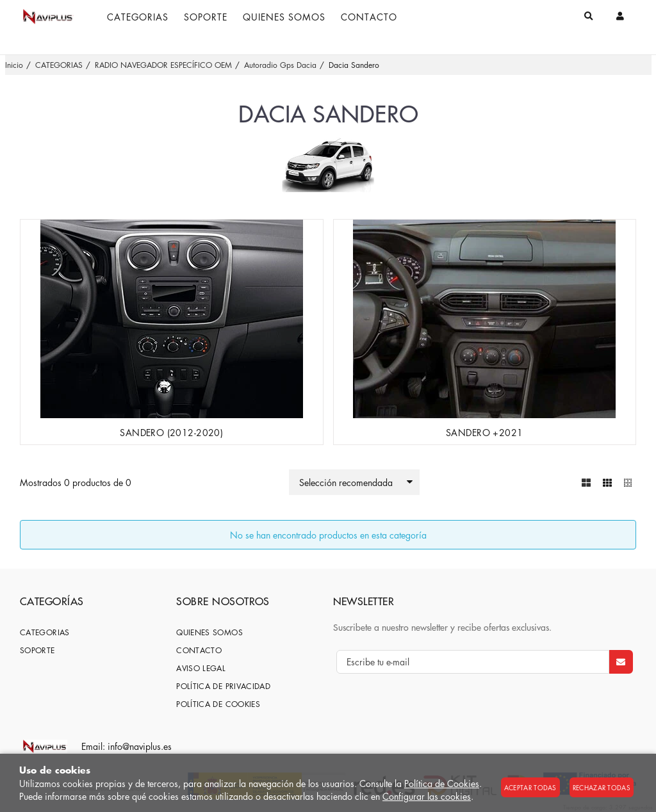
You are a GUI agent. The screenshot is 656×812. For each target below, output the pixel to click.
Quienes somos (209, 632)
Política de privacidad (223, 686)
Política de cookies (218, 703)
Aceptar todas (530, 787)
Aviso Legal (201, 668)
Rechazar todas (602, 787)
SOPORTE (37, 650)
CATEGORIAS (45, 632)
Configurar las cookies (427, 796)
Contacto (199, 650)
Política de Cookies (442, 783)
